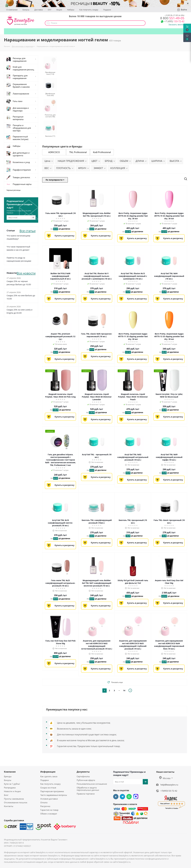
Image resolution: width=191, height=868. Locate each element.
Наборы (71, 10)
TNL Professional (78, 152)
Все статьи (28, 230)
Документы (83, 772)
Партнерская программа (52, 791)
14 (124, 690)
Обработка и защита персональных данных (88, 789)
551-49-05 (172, 18)
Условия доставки (49, 799)
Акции (59, 10)
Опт (50, 10)
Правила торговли (86, 794)
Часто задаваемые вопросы (54, 795)
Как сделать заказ (49, 776)
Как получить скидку (89, 10)
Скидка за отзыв (48, 788)
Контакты (9, 806)
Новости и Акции (12, 791)
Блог (6, 795)
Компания (10, 772)
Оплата (44, 802)
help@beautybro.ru (169, 785)
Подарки (107, 10)
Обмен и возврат (49, 814)
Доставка (39, 10)
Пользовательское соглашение (92, 784)
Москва (165, 778)
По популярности (55, 180)
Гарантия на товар (49, 810)
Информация (48, 772)
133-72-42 (174, 21)
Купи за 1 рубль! (12, 784)
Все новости (26, 273)
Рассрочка (45, 806)
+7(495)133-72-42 (169, 791)
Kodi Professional (102, 152)
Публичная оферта (86, 780)
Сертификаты (83, 776)
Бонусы (26, 10)
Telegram (122, 797)
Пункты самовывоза (14, 799)
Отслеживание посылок (16, 802)
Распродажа (10, 788)
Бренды (8, 776)
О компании (12, 10)
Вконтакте (116, 797)
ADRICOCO (54, 152)
